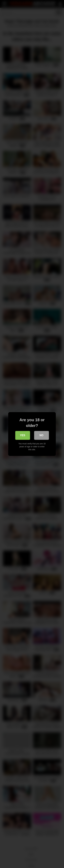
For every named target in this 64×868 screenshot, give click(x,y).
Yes (22, 435)
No (42, 435)
